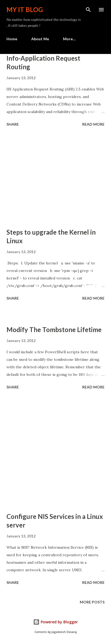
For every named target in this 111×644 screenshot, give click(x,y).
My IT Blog (25, 10)
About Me (40, 39)
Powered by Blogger (55, 622)
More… (69, 39)
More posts (92, 602)
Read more (93, 124)
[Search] (88, 10)
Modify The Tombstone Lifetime (54, 330)
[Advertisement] (55, 178)
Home (12, 39)
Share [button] (13, 124)
